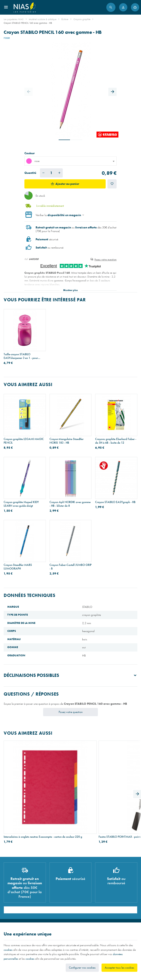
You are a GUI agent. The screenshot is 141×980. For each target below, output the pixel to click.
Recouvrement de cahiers (17, 891)
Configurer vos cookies (82, 968)
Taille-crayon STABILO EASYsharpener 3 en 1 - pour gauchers (21, 356)
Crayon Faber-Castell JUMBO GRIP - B (70, 567)
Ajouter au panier (67, 184)
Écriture (65, 19)
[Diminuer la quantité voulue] (43, 173)
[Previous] (29, 92)
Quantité (30, 173)
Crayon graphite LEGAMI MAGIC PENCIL (24, 441)
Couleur (30, 153)
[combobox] (70, 161)
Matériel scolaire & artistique (43, 19)
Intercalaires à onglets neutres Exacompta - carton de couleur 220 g (24, 788)
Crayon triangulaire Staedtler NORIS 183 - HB (67, 441)
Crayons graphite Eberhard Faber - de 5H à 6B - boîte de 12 (116, 441)
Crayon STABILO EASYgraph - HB (115, 502)
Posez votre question (106, 260)
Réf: (26, 259)
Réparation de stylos (15, 897)
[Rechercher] (111, 7)
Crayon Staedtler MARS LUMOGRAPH (18, 567)
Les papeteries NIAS (14, 19)
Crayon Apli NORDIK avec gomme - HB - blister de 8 (70, 504)
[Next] (112, 92)
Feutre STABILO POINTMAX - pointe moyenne (67, 788)
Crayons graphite (82, 19)
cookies (8, 950)
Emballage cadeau (14, 908)
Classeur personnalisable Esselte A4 (114, 788)
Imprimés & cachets (14, 903)
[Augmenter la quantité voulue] (59, 173)
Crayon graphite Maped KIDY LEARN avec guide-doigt (21, 504)
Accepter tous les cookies (119, 968)
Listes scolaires (11, 886)
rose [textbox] (33, 161)
